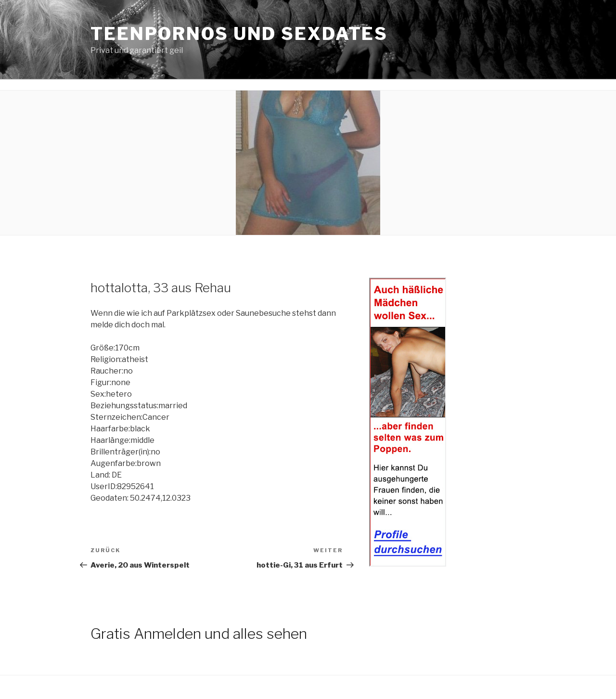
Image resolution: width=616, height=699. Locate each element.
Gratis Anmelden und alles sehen (199, 634)
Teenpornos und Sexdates (239, 34)
